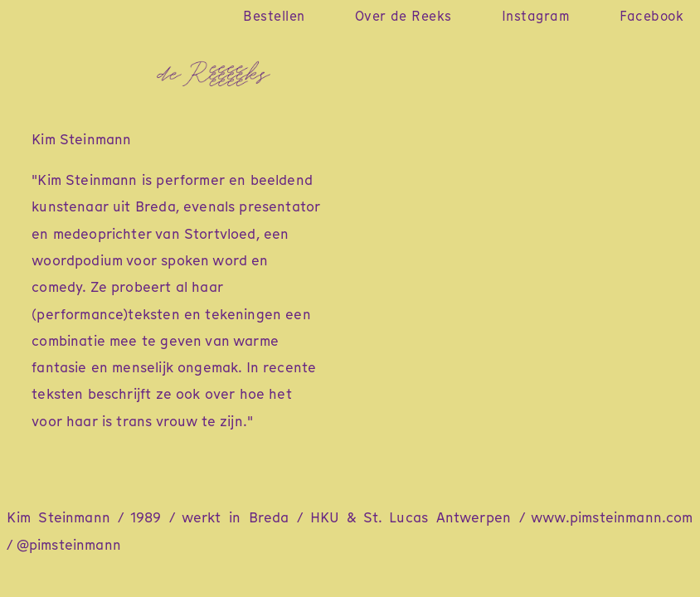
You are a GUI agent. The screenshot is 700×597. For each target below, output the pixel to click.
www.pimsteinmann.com (612, 517)
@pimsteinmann (69, 545)
